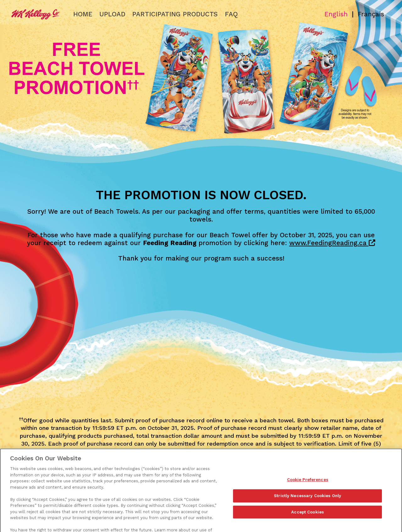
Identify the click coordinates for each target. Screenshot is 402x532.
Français (371, 14)
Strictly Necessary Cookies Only (307, 503)
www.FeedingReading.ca (332, 243)
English (336, 14)
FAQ (231, 14)
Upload (112, 14)
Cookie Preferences (308, 487)
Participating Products (175, 14)
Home (83, 14)
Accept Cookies (307, 519)
